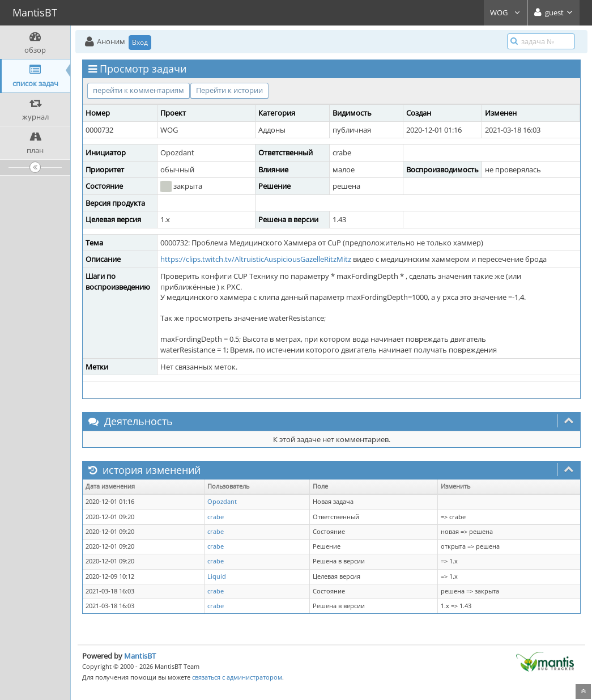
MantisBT (140, 656)
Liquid (217, 576)
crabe (216, 517)
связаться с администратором (237, 677)
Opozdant (222, 502)
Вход (140, 42)
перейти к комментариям (139, 90)
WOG (505, 12)
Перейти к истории (229, 90)
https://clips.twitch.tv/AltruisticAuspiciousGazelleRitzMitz (256, 259)
